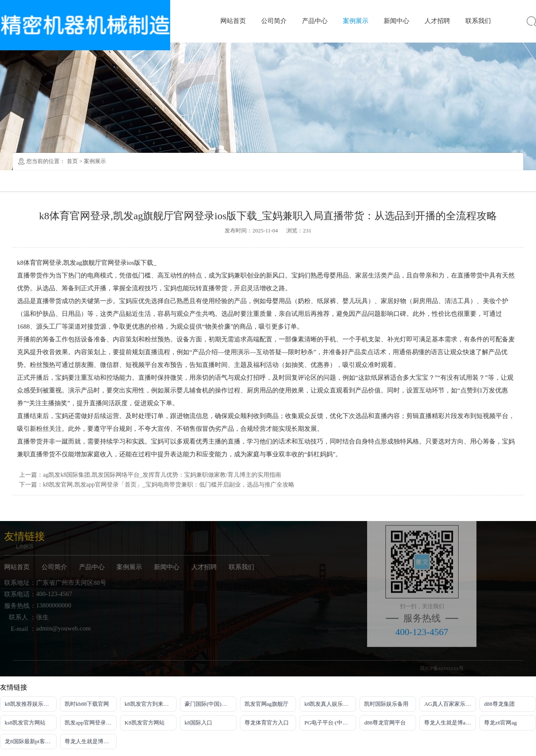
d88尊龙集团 (499, 704)
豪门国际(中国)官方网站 (211, 704)
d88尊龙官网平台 (385, 723)
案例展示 (356, 21)
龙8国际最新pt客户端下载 (31, 741)
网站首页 (233, 21)
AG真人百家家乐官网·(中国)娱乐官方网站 (450, 704)
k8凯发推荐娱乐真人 (30, 704)
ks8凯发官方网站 (25, 723)
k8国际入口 (198, 723)
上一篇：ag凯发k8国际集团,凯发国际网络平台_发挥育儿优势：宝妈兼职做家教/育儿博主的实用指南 (150, 475)
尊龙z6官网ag (500, 723)
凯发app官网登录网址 (91, 723)
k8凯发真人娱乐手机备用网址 (330, 704)
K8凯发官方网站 (145, 723)
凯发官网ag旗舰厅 (267, 704)
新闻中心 (396, 21)
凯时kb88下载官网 (87, 704)
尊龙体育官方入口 (267, 723)
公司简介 (274, 21)
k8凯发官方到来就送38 (151, 704)
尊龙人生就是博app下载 (450, 723)
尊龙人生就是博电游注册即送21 (91, 741)
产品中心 (315, 21)
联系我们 (478, 21)
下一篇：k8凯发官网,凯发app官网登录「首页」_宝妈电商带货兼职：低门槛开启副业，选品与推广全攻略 (157, 485)
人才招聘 (437, 21)
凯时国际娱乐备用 (386, 704)
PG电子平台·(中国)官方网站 (330, 723)
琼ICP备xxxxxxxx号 (453, 668)
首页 (72, 161)
